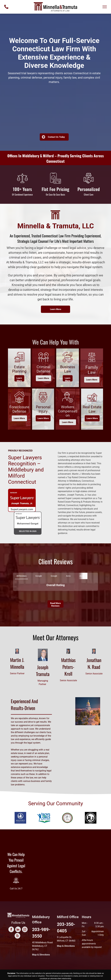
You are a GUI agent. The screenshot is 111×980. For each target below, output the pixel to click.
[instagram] (25, 930)
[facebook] (11, 930)
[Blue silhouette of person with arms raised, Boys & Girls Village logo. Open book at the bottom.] (44, 818)
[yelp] (17, 936)
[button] (13, 594)
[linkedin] (18, 930)
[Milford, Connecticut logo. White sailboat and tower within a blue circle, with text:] (20, 818)
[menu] (105, 7)
